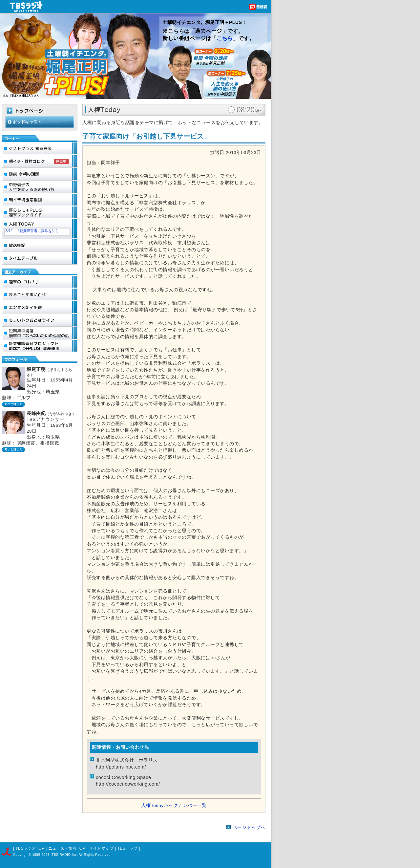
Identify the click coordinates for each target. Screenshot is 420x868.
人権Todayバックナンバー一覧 (174, 805)
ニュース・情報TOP (67, 848)
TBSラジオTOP (30, 848)
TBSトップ (127, 848)
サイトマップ (102, 848)
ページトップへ (249, 827)
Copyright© (23, 855)
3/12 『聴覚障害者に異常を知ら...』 (35, 231)
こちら (225, 38)
